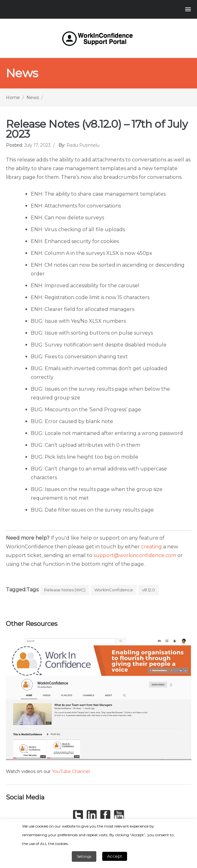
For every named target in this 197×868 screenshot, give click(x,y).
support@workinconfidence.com (135, 555)
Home (13, 98)
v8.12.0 (149, 590)
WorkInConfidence (114, 590)
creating (151, 547)
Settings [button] (84, 856)
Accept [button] (115, 856)
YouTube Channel (71, 771)
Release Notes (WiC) (65, 590)
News (33, 98)
